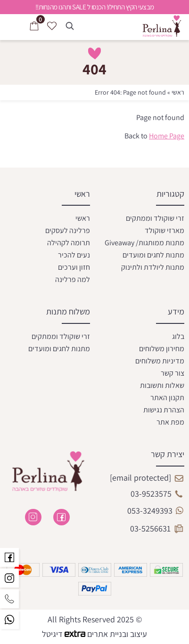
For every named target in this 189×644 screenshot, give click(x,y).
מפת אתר (170, 422)
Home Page (167, 136)
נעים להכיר (74, 255)
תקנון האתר (167, 398)
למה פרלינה (73, 279)
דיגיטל (65, 634)
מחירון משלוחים (162, 349)
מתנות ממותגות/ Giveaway (144, 243)
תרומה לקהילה (69, 243)
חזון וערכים (74, 267)
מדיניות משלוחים (160, 361)
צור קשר (173, 373)
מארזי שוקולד (164, 230)
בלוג (178, 336)
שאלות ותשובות (162, 385)
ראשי (178, 92)
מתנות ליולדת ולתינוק (153, 267)
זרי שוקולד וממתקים (155, 218)
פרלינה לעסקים (68, 230)
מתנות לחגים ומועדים (153, 255)
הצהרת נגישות (164, 410)
